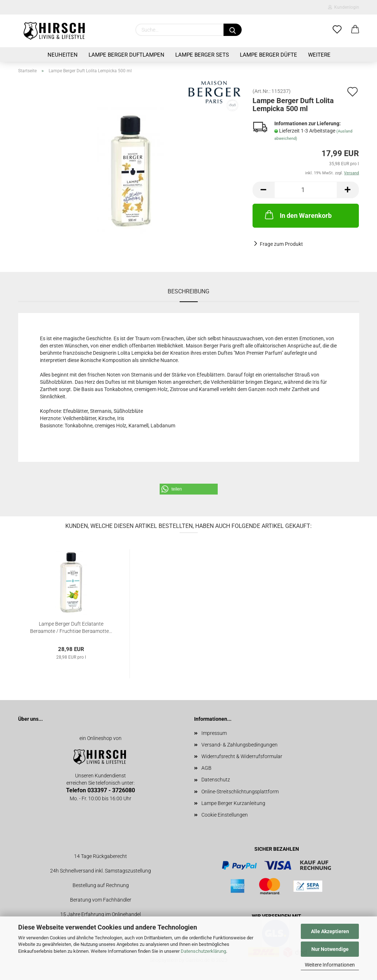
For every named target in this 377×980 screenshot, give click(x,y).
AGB (206, 768)
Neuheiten (63, 55)
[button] (189, 489)
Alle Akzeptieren (330, 931)
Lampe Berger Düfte (269, 55)
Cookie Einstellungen (225, 815)
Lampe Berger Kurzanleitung (233, 803)
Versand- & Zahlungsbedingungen (239, 745)
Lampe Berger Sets (202, 55)
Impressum (214, 733)
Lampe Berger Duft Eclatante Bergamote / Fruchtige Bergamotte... (71, 627)
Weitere (319, 55)
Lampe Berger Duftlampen (126, 55)
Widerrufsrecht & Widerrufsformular (242, 756)
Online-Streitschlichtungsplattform (240, 792)
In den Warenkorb (298, 215)
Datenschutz (216, 780)
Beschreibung (188, 291)
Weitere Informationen (330, 965)
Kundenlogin (344, 7)
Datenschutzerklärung (203, 951)
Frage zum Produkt (281, 244)
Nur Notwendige (330, 949)
